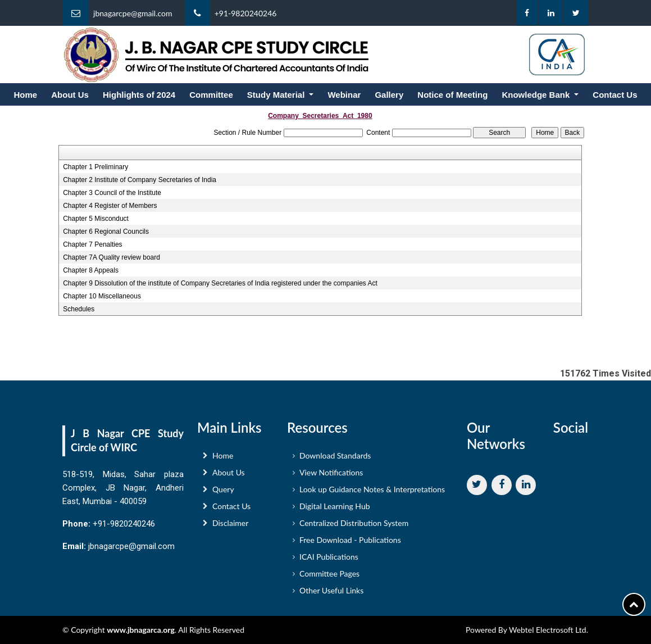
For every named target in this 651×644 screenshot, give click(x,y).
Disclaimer (230, 526)
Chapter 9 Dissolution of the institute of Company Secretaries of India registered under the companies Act (220, 283)
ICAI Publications (329, 559)
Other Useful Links (331, 593)
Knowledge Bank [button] (537, 95)
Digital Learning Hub (335, 509)
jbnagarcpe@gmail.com (133, 13)
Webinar (344, 95)
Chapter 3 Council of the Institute (112, 193)
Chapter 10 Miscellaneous (102, 296)
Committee (211, 95)
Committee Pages (329, 576)
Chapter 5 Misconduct (96, 219)
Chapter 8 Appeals (91, 270)
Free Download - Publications (350, 543)
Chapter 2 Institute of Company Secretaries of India (140, 180)
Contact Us (615, 95)
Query (223, 492)
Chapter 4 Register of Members (110, 206)
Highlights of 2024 (139, 95)
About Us (70, 95)
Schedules (79, 309)
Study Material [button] (277, 95)
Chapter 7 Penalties (92, 244)
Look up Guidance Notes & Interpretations (372, 492)
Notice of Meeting (452, 95)
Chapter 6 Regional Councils (106, 232)
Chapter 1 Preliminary (95, 167)
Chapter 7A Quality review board (111, 257)
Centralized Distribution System (354, 526)
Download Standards (335, 458)
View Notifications (331, 475)
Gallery (389, 95)
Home (26, 95)
